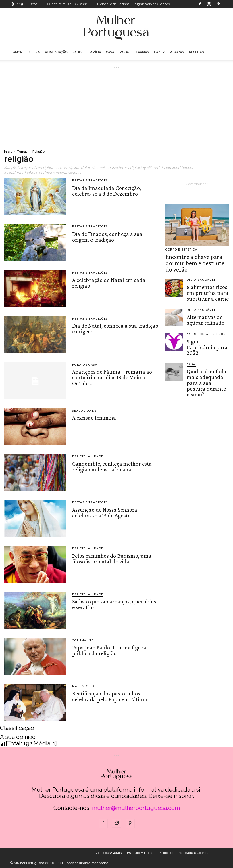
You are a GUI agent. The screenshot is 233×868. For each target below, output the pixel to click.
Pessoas (177, 52)
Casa (110, 52)
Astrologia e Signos (203, 317)
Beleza (33, 52)
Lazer (159, 52)
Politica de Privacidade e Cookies (184, 853)
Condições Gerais (108, 853)
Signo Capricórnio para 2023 (206, 325)
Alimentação (56, 52)
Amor (18, 52)
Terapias (141, 52)
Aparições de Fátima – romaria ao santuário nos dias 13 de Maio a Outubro (111, 376)
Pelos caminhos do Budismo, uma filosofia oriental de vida (110, 558)
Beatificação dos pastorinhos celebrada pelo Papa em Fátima (108, 695)
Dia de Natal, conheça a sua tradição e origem (114, 328)
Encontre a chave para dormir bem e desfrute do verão (195, 258)
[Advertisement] (116, 106)
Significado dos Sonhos (152, 4)
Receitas (196, 52)
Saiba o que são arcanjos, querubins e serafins (114, 604)
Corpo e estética (180, 249)
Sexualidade (83, 411)
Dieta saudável (199, 269)
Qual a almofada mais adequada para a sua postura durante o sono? (207, 351)
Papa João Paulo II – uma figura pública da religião (108, 650)
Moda (124, 52)
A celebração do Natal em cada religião (107, 282)
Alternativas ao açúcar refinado (204, 302)
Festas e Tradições (87, 180)
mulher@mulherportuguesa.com (136, 808)
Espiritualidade (86, 456)
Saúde (78, 52)
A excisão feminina (94, 417)
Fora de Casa (83, 365)
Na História (82, 686)
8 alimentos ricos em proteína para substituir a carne (207, 279)
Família (95, 52)
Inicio (8, 151)
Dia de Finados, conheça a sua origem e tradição (115, 236)
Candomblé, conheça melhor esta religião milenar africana (110, 466)
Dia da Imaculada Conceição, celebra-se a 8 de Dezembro (115, 190)
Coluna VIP (81, 640)
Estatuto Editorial (140, 853)
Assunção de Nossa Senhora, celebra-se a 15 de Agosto (114, 512)
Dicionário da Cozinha (113, 4)
